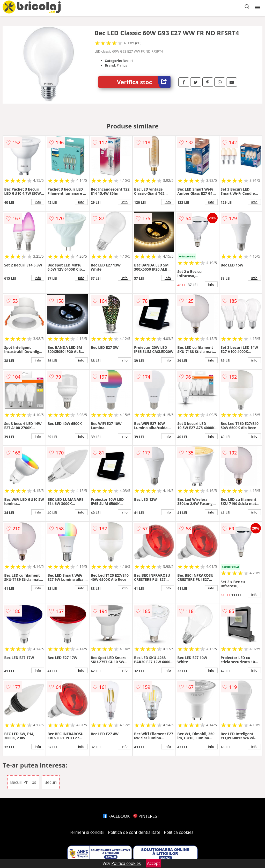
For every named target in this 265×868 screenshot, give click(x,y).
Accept (153, 863)
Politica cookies (179, 832)
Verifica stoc (144, 82)
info (38, 202)
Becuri (51, 782)
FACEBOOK (116, 816)
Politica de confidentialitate (134, 832)
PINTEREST (146, 816)
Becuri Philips (23, 782)
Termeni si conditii (87, 832)
